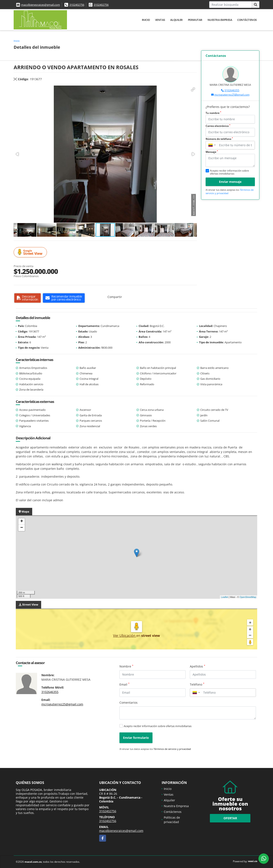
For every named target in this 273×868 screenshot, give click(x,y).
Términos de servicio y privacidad (172, 749)
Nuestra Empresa (220, 20)
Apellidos (197, 666)
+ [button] (22, 521)
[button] (193, 89)
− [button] (22, 528)
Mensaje (212, 152)
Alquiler (176, 20)
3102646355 (232, 90)
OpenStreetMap (248, 597)
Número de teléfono (219, 139)
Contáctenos (247, 20)
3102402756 (77, 5)
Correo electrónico (218, 126)
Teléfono (197, 684)
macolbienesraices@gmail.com (41, 5)
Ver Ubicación (125, 636)
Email (124, 684)
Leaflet (224, 597)
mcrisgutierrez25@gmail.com (232, 95)
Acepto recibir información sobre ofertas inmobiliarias (158, 726)
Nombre (126, 666)
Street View (31, 252)
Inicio (146, 20)
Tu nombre (213, 113)
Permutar (195, 20)
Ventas (160, 20)
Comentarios (129, 703)
